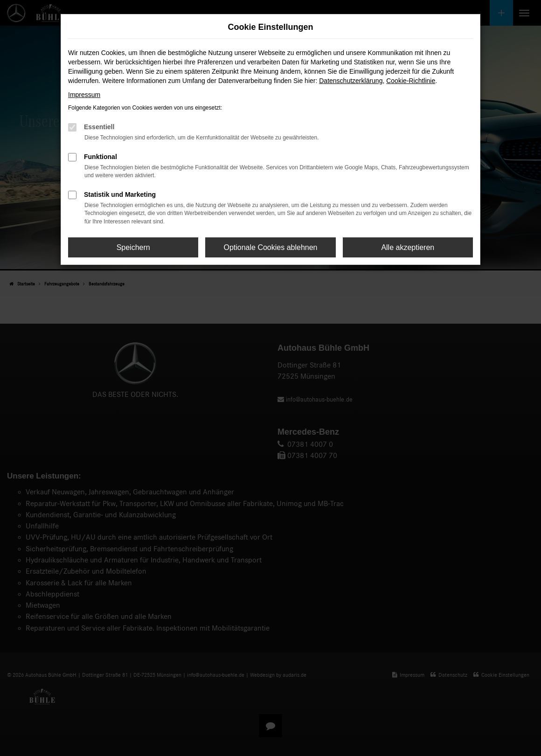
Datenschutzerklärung (351, 81)
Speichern (133, 247)
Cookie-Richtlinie (411, 81)
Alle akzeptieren (408, 247)
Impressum (84, 95)
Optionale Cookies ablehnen (270, 247)
